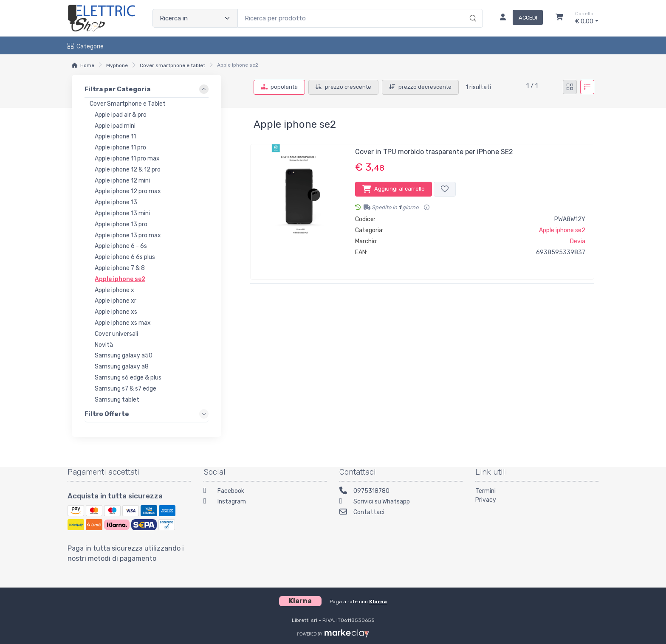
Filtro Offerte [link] (107, 413)
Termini (485, 491)
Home (87, 65)
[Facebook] (265, 492)
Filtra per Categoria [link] (117, 89)
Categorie (86, 46)
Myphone (117, 65)
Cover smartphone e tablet (172, 65)
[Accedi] (518, 18)
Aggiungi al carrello (394, 189)
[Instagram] (265, 502)
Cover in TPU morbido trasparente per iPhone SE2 (434, 152)
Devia (578, 241)
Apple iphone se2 (562, 230)
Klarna (378, 602)
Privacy (486, 500)
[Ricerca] (472, 9)
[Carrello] (559, 18)
